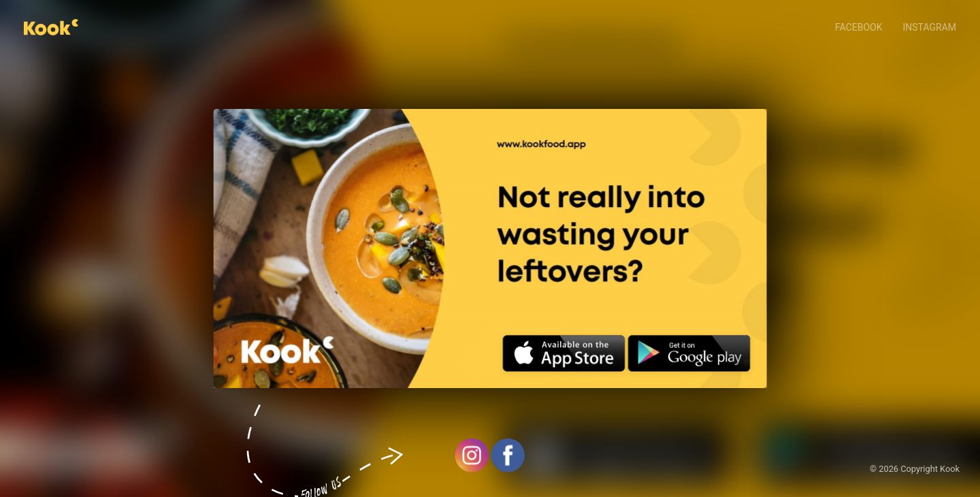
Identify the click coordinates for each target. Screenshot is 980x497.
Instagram (930, 27)
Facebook (859, 27)
